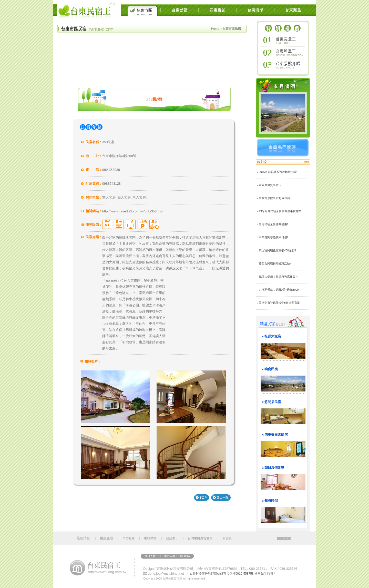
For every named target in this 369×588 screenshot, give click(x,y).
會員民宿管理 (283, 148)
